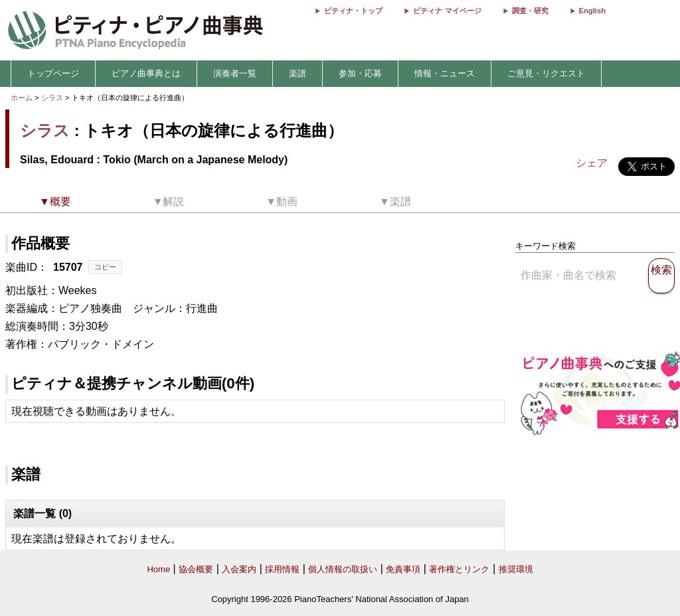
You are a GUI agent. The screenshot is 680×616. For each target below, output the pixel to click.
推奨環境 (516, 569)
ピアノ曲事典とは (146, 73)
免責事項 (403, 569)
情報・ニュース (445, 73)
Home (158, 569)
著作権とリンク (459, 569)
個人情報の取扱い (343, 569)
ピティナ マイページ (447, 11)
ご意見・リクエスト (546, 73)
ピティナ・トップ (353, 11)
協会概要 (196, 569)
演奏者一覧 (235, 73)
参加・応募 (360, 73)
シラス (52, 98)
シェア (592, 163)
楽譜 (297, 73)
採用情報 (282, 569)
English (592, 11)
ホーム (22, 98)
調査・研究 (530, 11)
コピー (105, 267)
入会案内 (239, 569)
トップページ (53, 73)
